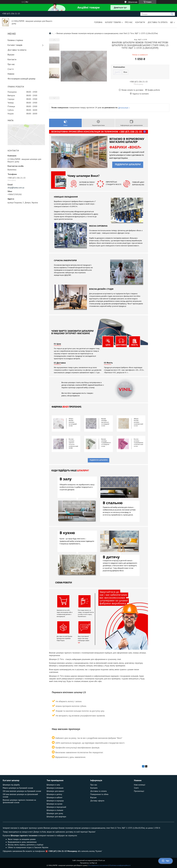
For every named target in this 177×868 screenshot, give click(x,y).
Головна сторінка (15, 40)
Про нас (129, 22)
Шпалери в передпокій (56, 807)
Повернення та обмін (99, 794)
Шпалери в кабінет (54, 797)
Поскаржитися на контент (98, 865)
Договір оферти (97, 801)
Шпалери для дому (55, 813)
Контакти (140, 22)
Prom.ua (102, 860)
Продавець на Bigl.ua (88, 863)
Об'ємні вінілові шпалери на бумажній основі (22, 791)
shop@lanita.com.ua (16, 188)
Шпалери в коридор (55, 801)
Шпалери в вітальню (55, 788)
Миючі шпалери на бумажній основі (18, 788)
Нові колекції (140, 785)
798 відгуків (133, 2)
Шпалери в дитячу (54, 794)
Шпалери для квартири (56, 817)
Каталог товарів (113, 22)
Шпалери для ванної (55, 791)
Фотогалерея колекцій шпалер (22, 79)
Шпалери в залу (53, 785)
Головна (98, 22)
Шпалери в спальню (55, 810)
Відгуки (11, 55)
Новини (11, 74)
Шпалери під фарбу (11, 785)
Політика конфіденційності (120, 865)
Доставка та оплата (158, 22)
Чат (166, 861)
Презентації (139, 791)
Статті (11, 69)
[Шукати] (172, 14)
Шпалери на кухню (54, 804)
